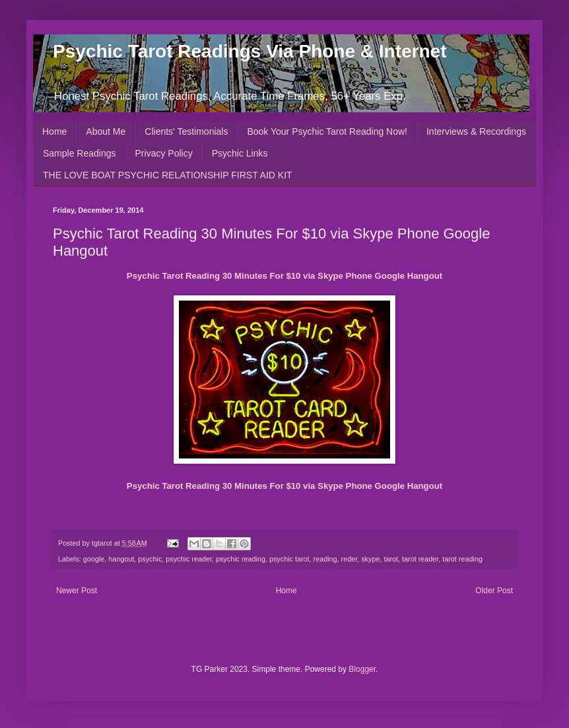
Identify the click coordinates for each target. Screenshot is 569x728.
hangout (121, 559)
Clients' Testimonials (186, 131)
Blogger (362, 669)
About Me (106, 131)
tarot (391, 559)
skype (370, 559)
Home (54, 131)
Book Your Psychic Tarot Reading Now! (327, 131)
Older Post (494, 591)
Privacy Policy (164, 153)
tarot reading (462, 559)
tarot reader (420, 559)
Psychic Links (240, 153)
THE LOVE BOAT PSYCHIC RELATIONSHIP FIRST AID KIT (168, 175)
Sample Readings (80, 153)
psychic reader (189, 559)
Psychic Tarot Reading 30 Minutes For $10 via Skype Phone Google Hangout (284, 276)
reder (350, 559)
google (94, 559)
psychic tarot (289, 559)
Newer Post (77, 591)
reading (325, 559)
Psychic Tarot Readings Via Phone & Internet (250, 51)
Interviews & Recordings (476, 131)
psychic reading (241, 559)
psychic (150, 559)
